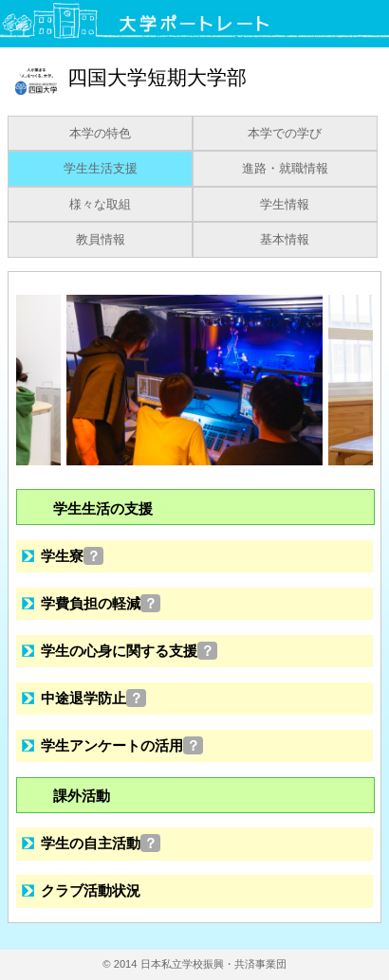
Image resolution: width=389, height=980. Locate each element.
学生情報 (285, 205)
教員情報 (101, 240)
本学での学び (285, 134)
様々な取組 (100, 205)
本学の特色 (100, 134)
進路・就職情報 (285, 169)
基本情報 (285, 240)
